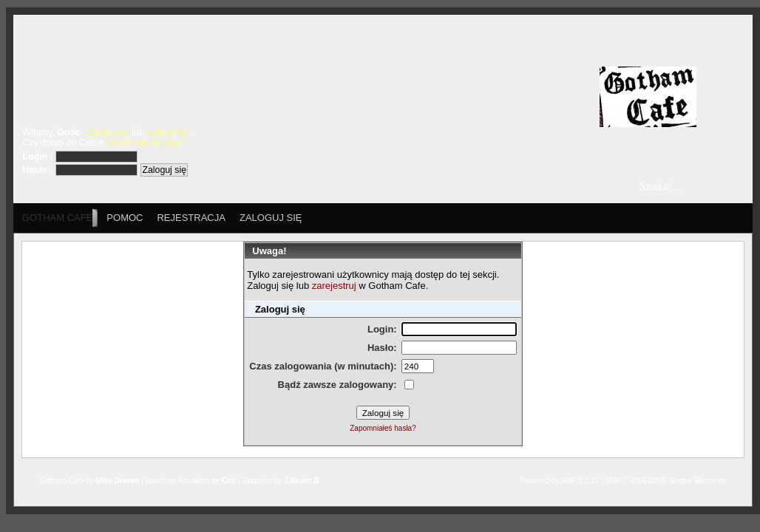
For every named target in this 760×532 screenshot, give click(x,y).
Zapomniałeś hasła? (383, 428)
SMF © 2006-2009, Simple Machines (665, 481)
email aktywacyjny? (146, 143)
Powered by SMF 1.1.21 (559, 481)
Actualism (193, 481)
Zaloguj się (107, 132)
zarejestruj (167, 132)
